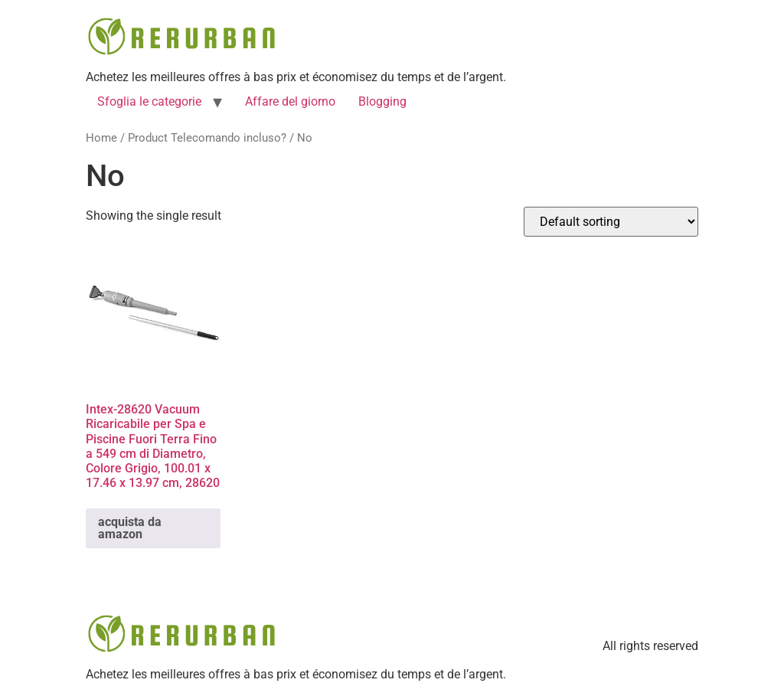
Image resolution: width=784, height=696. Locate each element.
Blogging (382, 101)
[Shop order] (611, 222)
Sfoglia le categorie (149, 101)
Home (101, 138)
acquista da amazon (130, 528)
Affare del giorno (290, 101)
